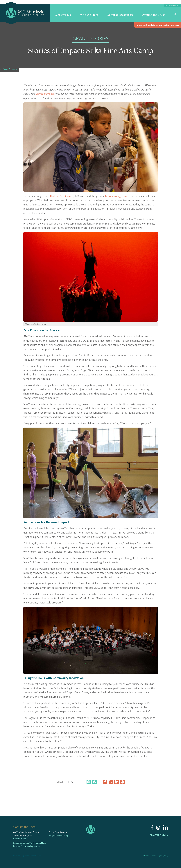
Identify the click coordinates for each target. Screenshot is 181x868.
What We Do (63, 15)
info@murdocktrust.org (59, 835)
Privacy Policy (164, 856)
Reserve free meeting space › (27, 846)
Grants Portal (173, 5)
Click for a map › (20, 839)
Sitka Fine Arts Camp (60, 196)
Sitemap (146, 856)
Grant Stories (10, 69)
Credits (154, 856)
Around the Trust (154, 15)
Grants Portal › (159, 835)
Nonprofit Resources (120, 15)
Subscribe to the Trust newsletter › (30, 843)
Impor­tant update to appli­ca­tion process (158, 25)
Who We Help (89, 15)
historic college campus (118, 196)
